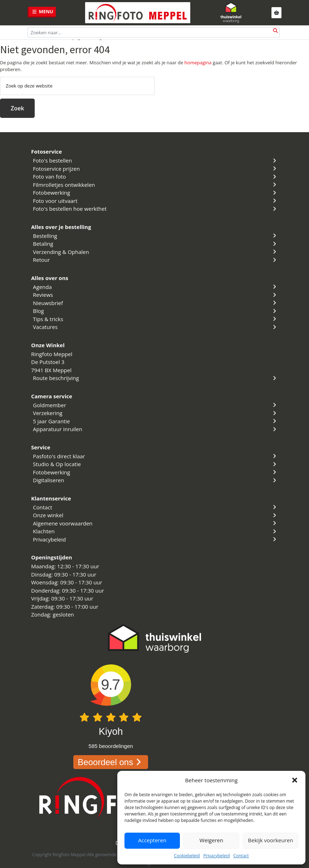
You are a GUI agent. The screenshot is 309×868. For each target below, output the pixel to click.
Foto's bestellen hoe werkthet (155, 209)
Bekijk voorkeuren (270, 840)
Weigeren (211, 840)
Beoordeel (111, 762)
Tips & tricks (155, 319)
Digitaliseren (155, 480)
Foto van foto (155, 176)
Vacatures (155, 327)
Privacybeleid (217, 856)
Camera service (52, 396)
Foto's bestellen (155, 160)
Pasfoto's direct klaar (155, 456)
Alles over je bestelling (61, 227)
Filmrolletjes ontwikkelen (155, 185)
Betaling (155, 244)
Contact (241, 856)
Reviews (155, 295)
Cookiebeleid (187, 856)
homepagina (198, 63)
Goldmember (155, 405)
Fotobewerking (155, 193)
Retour (155, 260)
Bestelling (155, 236)
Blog (155, 311)
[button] (295, 780)
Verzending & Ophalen (155, 252)
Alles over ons (50, 278)
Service (41, 447)
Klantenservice (51, 498)
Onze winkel (155, 515)
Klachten (155, 531)
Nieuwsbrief (155, 303)
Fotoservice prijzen (155, 169)
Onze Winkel (48, 345)
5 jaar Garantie (155, 421)
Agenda (155, 287)
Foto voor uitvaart (155, 201)
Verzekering (155, 413)
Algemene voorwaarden (155, 523)
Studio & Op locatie (155, 464)
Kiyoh (111, 732)
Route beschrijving (155, 378)
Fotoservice (46, 151)
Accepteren (152, 840)
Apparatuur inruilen (155, 429)
